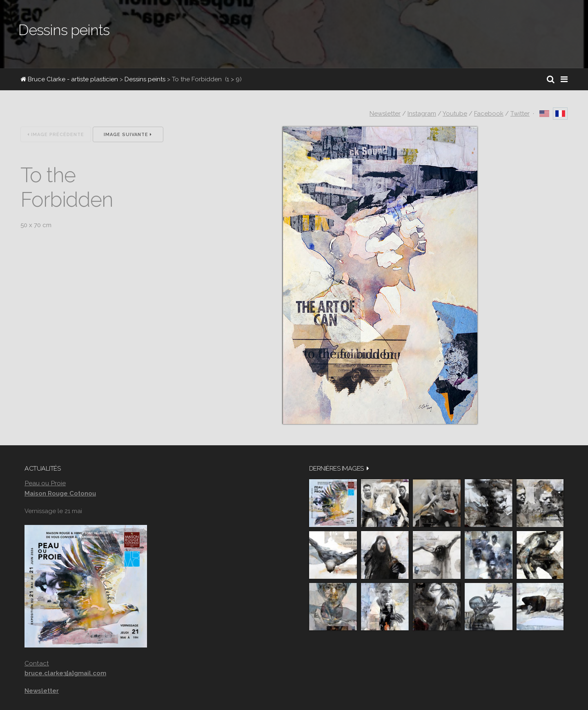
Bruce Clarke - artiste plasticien (69, 79)
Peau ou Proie (45, 483)
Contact (37, 663)
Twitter (520, 114)
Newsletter (385, 114)
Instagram (422, 114)
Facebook (489, 114)
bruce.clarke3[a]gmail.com (65, 673)
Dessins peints (145, 79)
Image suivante (128, 135)
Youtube (455, 114)
